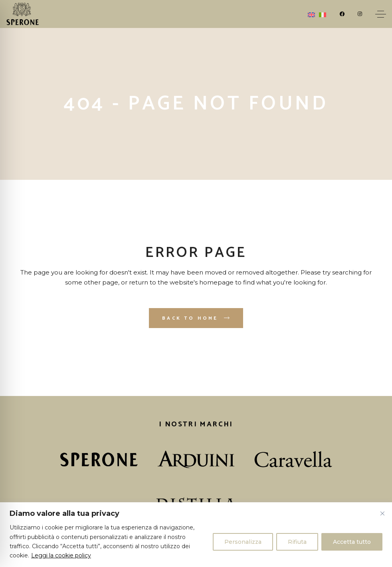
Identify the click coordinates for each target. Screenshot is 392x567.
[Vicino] (382, 513)
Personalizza (243, 542)
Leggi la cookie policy (61, 555)
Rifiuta (297, 542)
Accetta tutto (352, 542)
